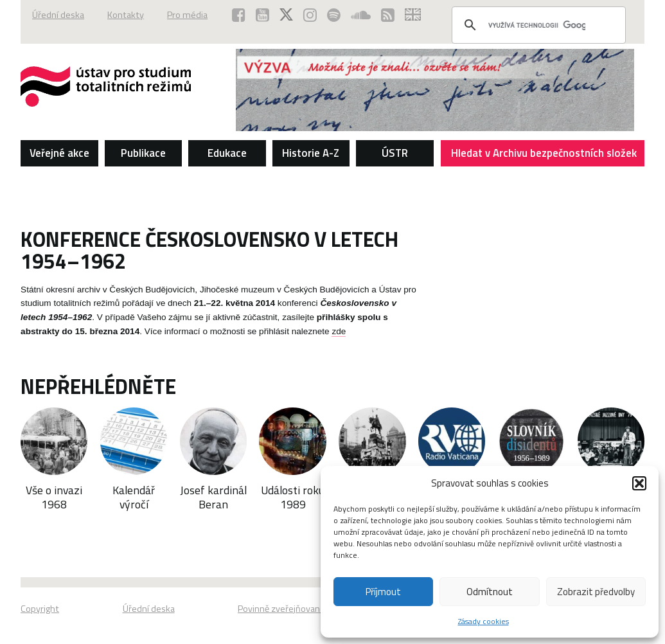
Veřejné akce (59, 153)
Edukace (227, 153)
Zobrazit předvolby (596, 592)
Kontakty (126, 15)
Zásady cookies (483, 621)
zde (339, 331)
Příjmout (383, 592)
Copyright (40, 609)
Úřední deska (58, 15)
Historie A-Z (311, 153)
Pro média (187, 15)
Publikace (143, 153)
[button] (639, 483)
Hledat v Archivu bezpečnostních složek (544, 156)
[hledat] (537, 25)
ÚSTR (395, 153)
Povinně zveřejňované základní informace (319, 609)
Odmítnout (490, 592)
